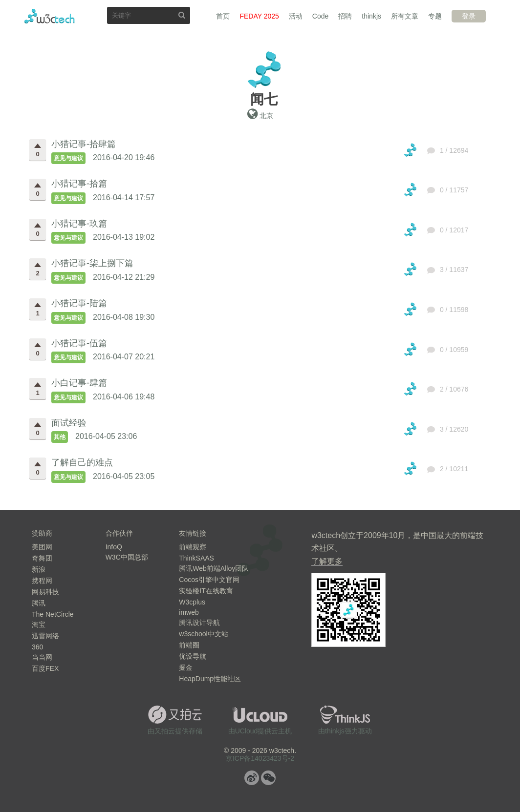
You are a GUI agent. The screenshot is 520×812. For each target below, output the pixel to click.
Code (320, 16)
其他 (60, 437)
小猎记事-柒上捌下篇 (92, 263)
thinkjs (371, 16)
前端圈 (189, 645)
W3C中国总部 (127, 557)
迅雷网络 (45, 636)
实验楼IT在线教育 (206, 591)
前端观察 (193, 547)
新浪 (39, 569)
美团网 (42, 547)
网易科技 (45, 592)
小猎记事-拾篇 (79, 184)
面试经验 (69, 423)
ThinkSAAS (196, 558)
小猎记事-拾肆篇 (84, 144)
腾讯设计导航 (199, 623)
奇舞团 (42, 558)
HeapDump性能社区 (210, 679)
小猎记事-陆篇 (79, 303)
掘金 (186, 667)
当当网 (42, 657)
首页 (223, 16)
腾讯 (39, 603)
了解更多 (327, 561)
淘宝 (39, 625)
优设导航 (193, 656)
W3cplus (192, 602)
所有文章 (405, 16)
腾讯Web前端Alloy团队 (214, 568)
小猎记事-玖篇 (79, 224)
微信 (268, 778)
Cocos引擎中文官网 (209, 580)
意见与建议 (68, 158)
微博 (252, 778)
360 (37, 647)
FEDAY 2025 (259, 16)
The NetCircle (53, 614)
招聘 (345, 16)
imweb (189, 612)
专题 (435, 16)
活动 (296, 16)
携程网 (42, 581)
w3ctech (50, 16)
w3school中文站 (203, 634)
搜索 (182, 15)
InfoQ (114, 547)
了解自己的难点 (82, 462)
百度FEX (45, 668)
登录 (469, 16)
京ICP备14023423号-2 (260, 758)
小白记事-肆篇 (79, 383)
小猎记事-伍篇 (79, 343)
